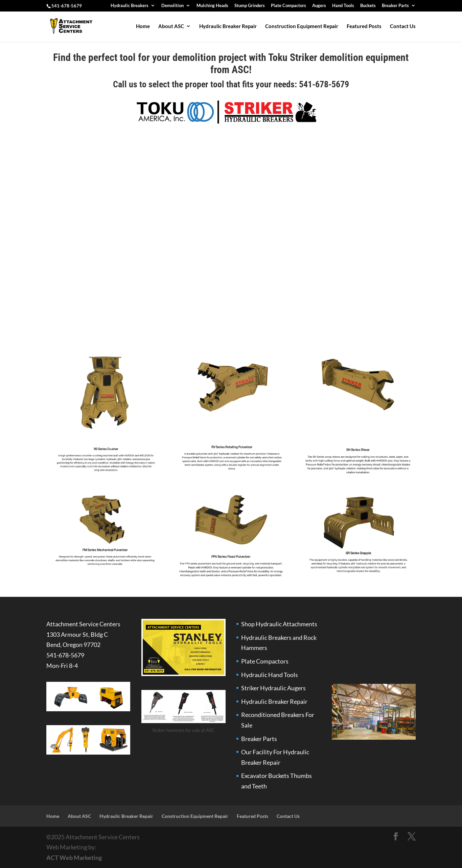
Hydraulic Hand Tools (270, 675)
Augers (319, 6)
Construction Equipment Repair (302, 26)
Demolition (172, 6)
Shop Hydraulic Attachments (279, 624)
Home (143, 26)
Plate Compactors (288, 6)
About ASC (171, 26)
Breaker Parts (395, 6)
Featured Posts (364, 26)
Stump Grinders (250, 6)
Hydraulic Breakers (130, 6)
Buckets (368, 6)
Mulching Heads (212, 6)
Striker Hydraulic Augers (273, 688)
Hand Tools (343, 6)
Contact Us (403, 26)
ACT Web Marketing (74, 858)
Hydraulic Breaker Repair (228, 26)
